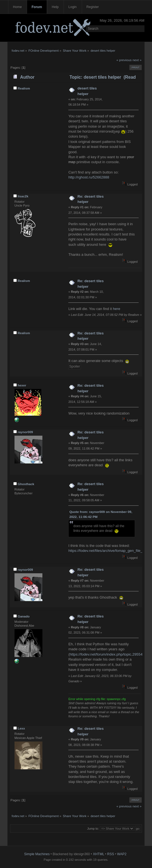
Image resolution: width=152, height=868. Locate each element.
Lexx (21, 728)
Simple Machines (37, 854)
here (117, 309)
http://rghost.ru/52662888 (89, 177)
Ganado (24, 616)
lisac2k (23, 196)
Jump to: (93, 829)
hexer (22, 385)
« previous (124, 60)
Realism (24, 88)
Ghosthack (26, 484)
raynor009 (25, 432)
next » (137, 60)
